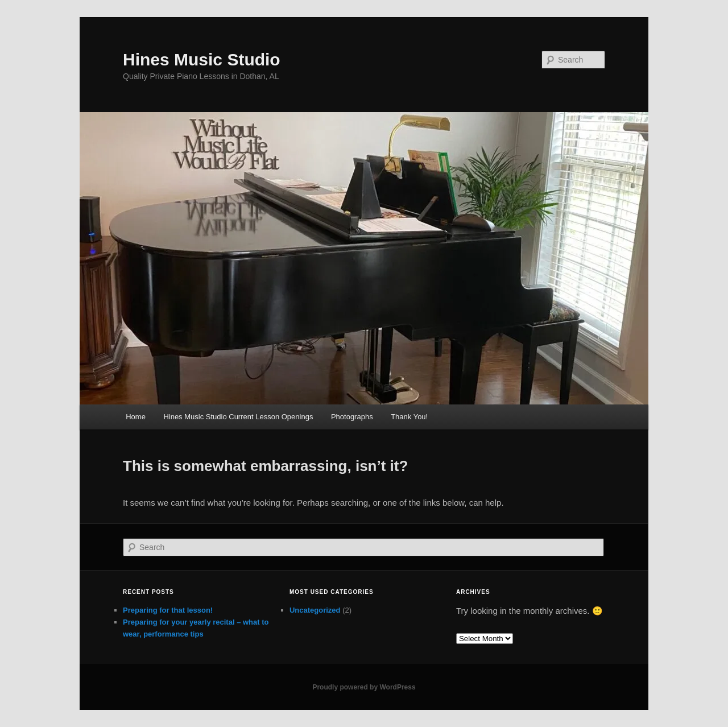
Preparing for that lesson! (168, 610)
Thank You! (409, 417)
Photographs (352, 417)
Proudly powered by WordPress (364, 687)
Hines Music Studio (202, 59)
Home (136, 417)
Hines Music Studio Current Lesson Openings (238, 417)
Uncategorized (315, 610)
